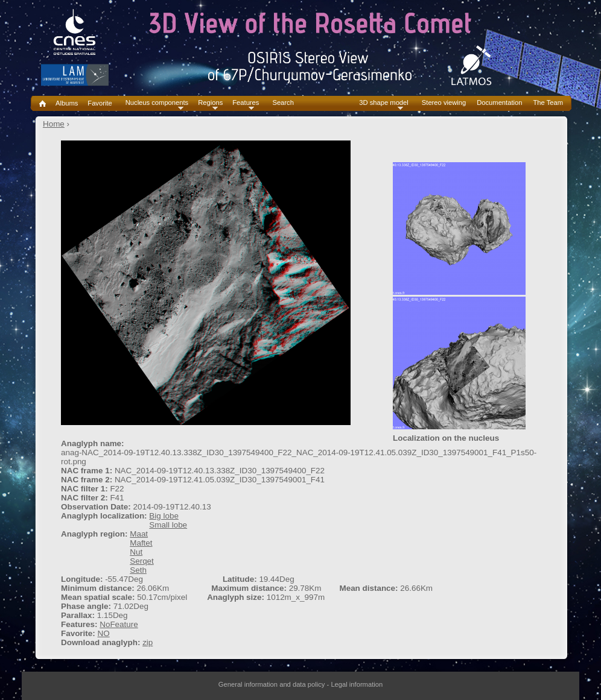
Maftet (141, 543)
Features (246, 103)
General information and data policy (272, 684)
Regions (210, 103)
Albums (67, 103)
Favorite (100, 103)
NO (103, 633)
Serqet (142, 561)
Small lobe (168, 525)
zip (148, 642)
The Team (548, 103)
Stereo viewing (444, 103)
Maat (139, 534)
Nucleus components (157, 103)
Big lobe (164, 516)
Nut (136, 552)
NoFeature (119, 624)
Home (54, 124)
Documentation (499, 103)
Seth (138, 570)
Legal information (357, 684)
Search (283, 103)
